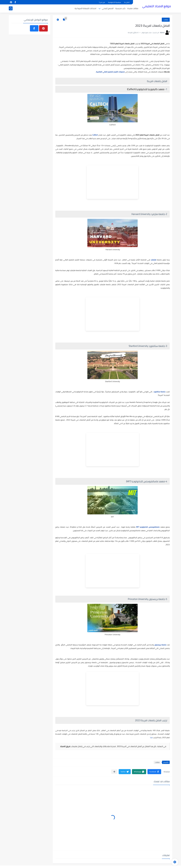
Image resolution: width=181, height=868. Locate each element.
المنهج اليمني (108, 8)
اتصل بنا (127, 2)
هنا (151, 737)
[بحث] (11, 8)
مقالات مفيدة (133, 8)
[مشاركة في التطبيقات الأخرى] (114, 772)
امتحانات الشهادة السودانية (85, 8)
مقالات (166, 20)
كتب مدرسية (120, 8)
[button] (154, 772)
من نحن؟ (102, 2)
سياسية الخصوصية (115, 2)
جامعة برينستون (160, 645)
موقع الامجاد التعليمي (157, 6)
